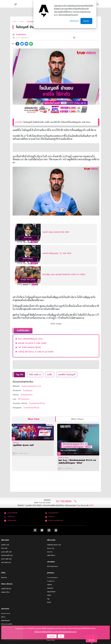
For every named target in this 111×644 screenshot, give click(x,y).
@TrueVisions (27, 395)
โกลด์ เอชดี (4, 548)
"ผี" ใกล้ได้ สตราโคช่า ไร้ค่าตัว (29, 347)
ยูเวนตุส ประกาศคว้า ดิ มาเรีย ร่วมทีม (32, 343)
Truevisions (28, 390)
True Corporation (52, 578)
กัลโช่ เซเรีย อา (35, 374)
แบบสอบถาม (50, 517)
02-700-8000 (66, 501)
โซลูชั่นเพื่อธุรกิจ (6, 621)
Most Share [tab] (77, 419)
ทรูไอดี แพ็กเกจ (51, 555)
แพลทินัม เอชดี (5, 545)
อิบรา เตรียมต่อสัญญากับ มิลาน (30, 339)
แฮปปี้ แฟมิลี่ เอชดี (6, 562)
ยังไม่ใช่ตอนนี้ (74, 21)
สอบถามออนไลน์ (10, 520)
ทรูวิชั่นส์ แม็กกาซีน (6, 589)
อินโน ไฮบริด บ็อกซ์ (52, 566)
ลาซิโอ (50, 374)
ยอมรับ (52, 636)
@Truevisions (24, 399)
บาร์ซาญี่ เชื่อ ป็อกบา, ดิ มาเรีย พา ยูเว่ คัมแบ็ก (36, 352)
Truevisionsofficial (37, 403)
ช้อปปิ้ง (49, 602)
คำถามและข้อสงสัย (11, 513)
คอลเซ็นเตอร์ (9, 517)
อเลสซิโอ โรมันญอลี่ (67, 374)
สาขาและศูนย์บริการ (52, 513)
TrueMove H (51, 581)
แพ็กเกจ (3, 617)
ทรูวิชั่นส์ (49, 585)
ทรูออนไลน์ (50, 588)
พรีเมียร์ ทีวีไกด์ (5, 592)
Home (15, 22)
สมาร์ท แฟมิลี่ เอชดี (6, 559)
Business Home (6, 613)
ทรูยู (48, 599)
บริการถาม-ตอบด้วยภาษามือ (54, 520)
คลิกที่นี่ (91, 505)
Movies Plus (51, 548)
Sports (22, 22)
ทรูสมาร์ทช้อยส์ (51, 592)
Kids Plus (50, 552)
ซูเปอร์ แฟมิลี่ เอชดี (6, 552)
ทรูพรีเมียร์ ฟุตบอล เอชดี (54, 545)
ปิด (61, 636)
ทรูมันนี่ (49, 595)
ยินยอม (86, 21)
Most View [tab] (34, 419)
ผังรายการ (4, 578)
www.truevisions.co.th (31, 386)
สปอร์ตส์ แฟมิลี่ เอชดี (7, 555)
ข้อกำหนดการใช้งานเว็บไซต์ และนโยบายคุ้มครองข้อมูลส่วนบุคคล (55, 632)
